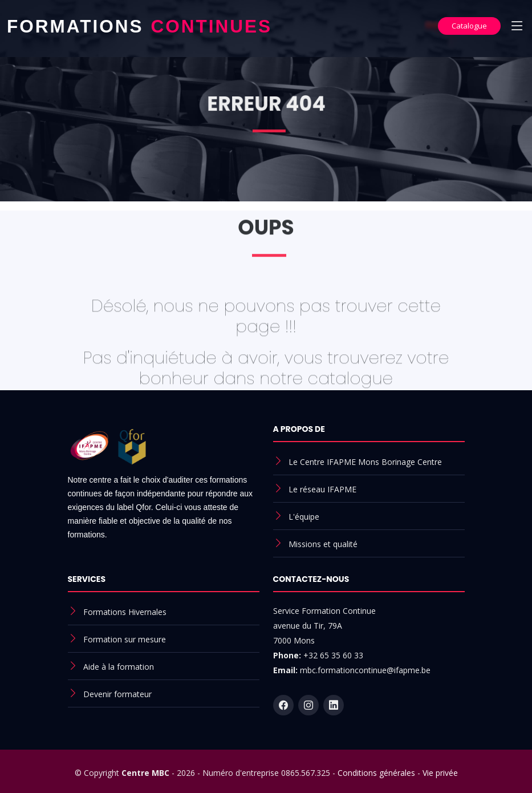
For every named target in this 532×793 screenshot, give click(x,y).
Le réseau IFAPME (322, 489)
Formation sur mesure (125, 639)
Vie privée (440, 773)
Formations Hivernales (125, 612)
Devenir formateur (117, 694)
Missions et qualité (323, 544)
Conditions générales (376, 773)
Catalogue (469, 26)
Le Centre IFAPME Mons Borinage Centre (365, 462)
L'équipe (304, 517)
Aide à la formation (119, 667)
